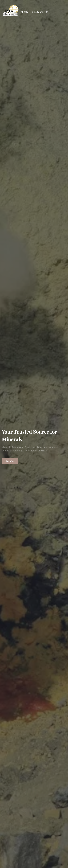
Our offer (10, 461)
